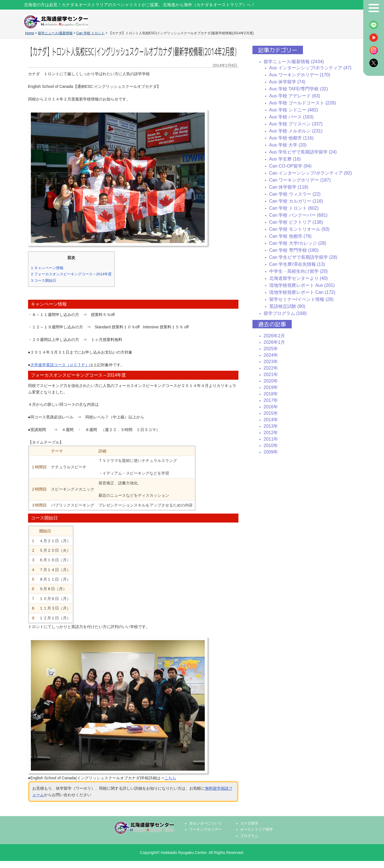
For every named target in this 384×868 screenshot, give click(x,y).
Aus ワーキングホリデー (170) (300, 75)
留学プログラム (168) (285, 313)
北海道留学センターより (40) (299, 278)
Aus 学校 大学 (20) (288, 145)
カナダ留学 (249, 823)
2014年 (271, 420)
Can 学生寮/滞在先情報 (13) (297, 264)
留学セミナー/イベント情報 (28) (301, 299)
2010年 (271, 446)
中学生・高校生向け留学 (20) (299, 271)
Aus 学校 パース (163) (291, 117)
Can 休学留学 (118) (289, 187)
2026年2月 (274, 336)
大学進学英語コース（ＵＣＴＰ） (60, 365)
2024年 (271, 355)
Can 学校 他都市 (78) (290, 236)
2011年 (271, 439)
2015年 (271, 413)
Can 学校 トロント (90, 33)
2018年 (271, 394)
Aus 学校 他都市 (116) (291, 138)
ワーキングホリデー (205, 830)
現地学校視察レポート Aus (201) (302, 285)
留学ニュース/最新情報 (55, 33)
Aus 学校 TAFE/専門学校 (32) (299, 89)
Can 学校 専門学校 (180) (294, 250)
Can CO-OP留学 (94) (290, 166)
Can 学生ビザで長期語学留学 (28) (303, 257)
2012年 (271, 433)
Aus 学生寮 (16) (285, 159)
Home (30, 33)
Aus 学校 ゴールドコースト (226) (303, 103)
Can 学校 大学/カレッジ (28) (298, 243)
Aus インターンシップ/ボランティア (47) (310, 68)
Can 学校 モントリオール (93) (299, 229)
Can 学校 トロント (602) (294, 208)
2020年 (271, 381)
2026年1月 (274, 342)
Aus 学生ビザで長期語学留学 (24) (303, 152)
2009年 (271, 452)
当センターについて (205, 823)
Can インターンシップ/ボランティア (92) (311, 173)
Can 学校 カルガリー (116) (296, 201)
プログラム (249, 836)
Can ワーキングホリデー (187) (300, 180)
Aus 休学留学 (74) (287, 82)
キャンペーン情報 (47, 268)
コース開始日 (44, 280)
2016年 (271, 407)
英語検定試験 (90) (287, 306)
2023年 (271, 362)
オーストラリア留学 (257, 830)
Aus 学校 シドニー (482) (294, 110)
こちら (170, 778)
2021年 (271, 375)
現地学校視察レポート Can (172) (302, 292)
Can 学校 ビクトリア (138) (296, 222)
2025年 (271, 349)
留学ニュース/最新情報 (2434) (294, 62)
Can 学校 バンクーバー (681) (298, 215)
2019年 (271, 387)
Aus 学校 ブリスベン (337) (296, 124)
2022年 (271, 368)
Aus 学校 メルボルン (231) (296, 131)
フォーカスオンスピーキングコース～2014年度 (72, 274)
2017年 (271, 400)
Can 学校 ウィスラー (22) (295, 194)
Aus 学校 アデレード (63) (295, 96)
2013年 (271, 426)
